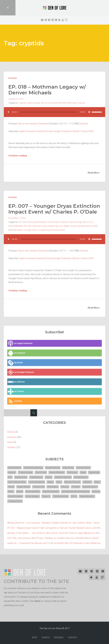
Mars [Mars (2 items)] (59, 482)
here (38, 601)
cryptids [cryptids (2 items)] (12, 472)
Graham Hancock (55, 225)
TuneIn (85, 131)
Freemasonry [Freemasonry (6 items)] (36, 477)
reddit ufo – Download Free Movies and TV (29, 543)
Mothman (72, 103)
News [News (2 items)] (11, 486)
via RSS (15, 401)
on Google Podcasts (21, 372)
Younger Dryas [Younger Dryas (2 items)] (60, 501)
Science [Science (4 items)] (43, 496)
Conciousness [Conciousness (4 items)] (84, 467)
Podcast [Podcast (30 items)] (85, 486)
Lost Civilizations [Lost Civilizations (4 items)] (37, 482)
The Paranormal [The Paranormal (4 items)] (16, 501)
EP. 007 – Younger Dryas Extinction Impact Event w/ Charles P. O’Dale (54, 208)
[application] (55, 115)
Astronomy (28, 221)
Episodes (13, 78)
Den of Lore (46, 103)
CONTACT (73, 637)
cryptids (22, 103)
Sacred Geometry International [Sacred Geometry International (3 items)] (22, 496)
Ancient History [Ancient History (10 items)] (53, 467)
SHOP (34, 637)
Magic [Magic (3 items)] (51, 482)
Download (44, 123)
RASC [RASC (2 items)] (29, 491)
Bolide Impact (40, 221)
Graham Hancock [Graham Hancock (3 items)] (63, 477)
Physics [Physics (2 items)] (74, 486)
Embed (84, 123)
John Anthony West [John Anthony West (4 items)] (17, 482)
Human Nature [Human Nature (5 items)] (81, 477)
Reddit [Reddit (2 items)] (38, 491)
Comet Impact (53, 221)
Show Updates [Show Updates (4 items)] (74, 496)
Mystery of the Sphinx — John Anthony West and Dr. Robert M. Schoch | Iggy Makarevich (51, 533)
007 (20, 221)
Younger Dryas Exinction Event (51, 229)
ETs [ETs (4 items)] (10, 477)
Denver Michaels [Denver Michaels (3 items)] (57, 472)
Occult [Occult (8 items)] (20, 486)
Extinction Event (39, 225)
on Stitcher (16, 381)
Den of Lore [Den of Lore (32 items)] (41, 472)
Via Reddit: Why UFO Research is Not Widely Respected (81, 543)
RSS (92, 131)
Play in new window (28, 123)
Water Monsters (16, 229)
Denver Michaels (59, 103)
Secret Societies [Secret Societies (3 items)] (57, 496)
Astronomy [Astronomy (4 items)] (69, 467)
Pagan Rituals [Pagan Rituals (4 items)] (33, 486)
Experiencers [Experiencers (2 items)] (21, 477)
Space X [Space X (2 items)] (88, 496)
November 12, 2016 (17, 217)
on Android (16, 352)
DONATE (46, 637)
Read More (94, 172)
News (10, 442)
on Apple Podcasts (20, 343)
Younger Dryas (30, 229)
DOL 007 (28, 225)
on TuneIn (16, 391)
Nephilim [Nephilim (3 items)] (88, 482)
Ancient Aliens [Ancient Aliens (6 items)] (15, 467)
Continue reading (19, 155)
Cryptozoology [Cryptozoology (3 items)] (26, 472)
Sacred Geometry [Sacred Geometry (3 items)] (69, 491)
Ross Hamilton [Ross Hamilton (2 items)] (51, 491)
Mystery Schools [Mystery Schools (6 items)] (73, 482)
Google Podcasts (62, 131)
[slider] (49, 112)
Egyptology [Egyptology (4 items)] (95, 472)
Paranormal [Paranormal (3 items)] (48, 486)
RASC (95, 225)
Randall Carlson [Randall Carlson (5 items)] (15, 491)
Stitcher (76, 131)
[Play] (9, 112)
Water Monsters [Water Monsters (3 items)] (42, 501)
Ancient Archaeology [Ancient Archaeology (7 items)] (34, 467)
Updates (11, 447)
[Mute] (89, 112)
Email (49, 131)
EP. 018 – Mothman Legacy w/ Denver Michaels (47, 90)
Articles (11, 431)
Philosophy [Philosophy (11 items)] (62, 486)
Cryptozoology (33, 103)
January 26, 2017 (16, 99)
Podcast (81, 103)
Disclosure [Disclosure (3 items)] (73, 472)
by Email (15, 362)
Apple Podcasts (27, 131)
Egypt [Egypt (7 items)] (84, 472)
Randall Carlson (85, 225)
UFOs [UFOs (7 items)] (29, 501)
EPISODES (59, 637)
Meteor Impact (70, 225)
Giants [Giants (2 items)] (49, 477)
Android (41, 131)
